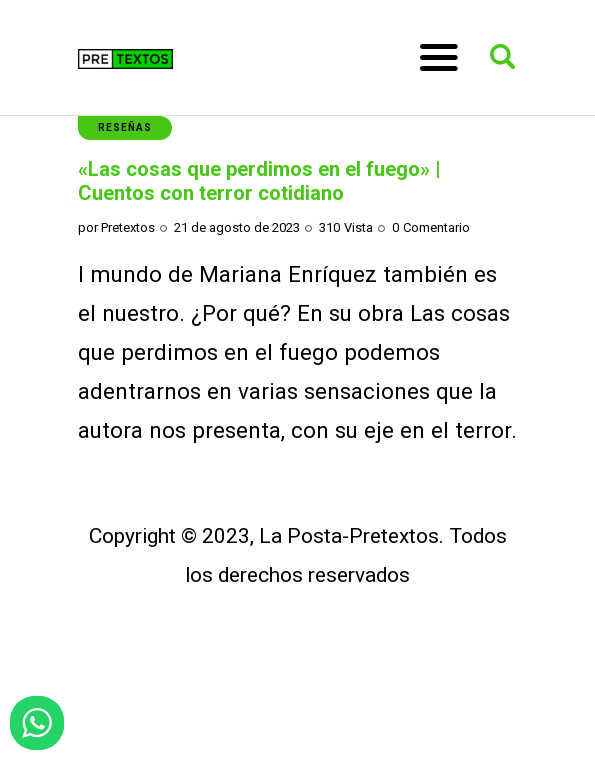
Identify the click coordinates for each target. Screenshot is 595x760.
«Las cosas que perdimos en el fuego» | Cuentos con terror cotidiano (259, 181)
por (116, 227)
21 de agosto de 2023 (237, 227)
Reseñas (125, 127)
